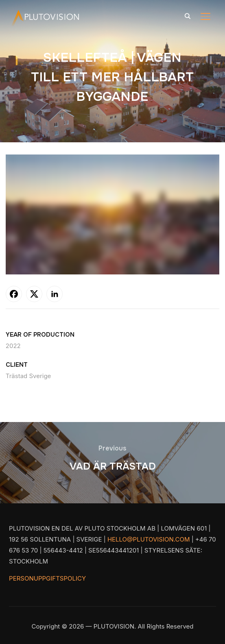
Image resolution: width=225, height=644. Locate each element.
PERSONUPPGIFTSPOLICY (47, 578)
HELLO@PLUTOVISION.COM (149, 539)
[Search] (188, 15)
